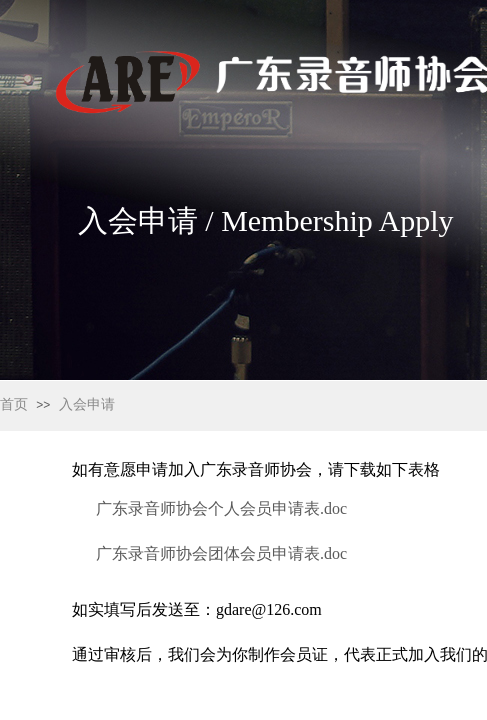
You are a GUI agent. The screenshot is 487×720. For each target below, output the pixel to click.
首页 (14, 404)
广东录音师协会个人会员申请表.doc (221, 508)
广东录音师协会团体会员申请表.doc (221, 553)
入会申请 (87, 404)
